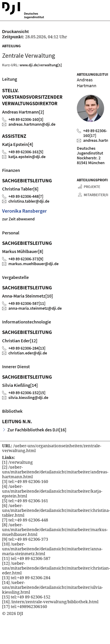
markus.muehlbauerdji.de (33, 264)
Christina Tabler (20, 189)
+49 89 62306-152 (27, 393)
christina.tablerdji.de (29, 201)
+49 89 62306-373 (26, 259)
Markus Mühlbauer (23, 251)
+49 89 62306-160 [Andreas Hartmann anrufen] (95, 133)
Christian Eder (20, 341)
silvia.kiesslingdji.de (28, 397)
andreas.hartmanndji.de (32, 124)
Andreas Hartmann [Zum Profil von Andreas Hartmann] (87, 83)
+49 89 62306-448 (26, 196)
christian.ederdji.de (28, 353)
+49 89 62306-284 (27, 348)
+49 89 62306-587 (27, 303)
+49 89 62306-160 (26, 119)
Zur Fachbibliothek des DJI (37, 430)
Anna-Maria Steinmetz (27, 296)
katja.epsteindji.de (27, 157)
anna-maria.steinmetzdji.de (35, 308)
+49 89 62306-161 (26, 152)
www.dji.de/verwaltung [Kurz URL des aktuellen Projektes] (41, 65)
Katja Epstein (18, 144)
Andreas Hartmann (23, 112)
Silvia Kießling (20, 385)
